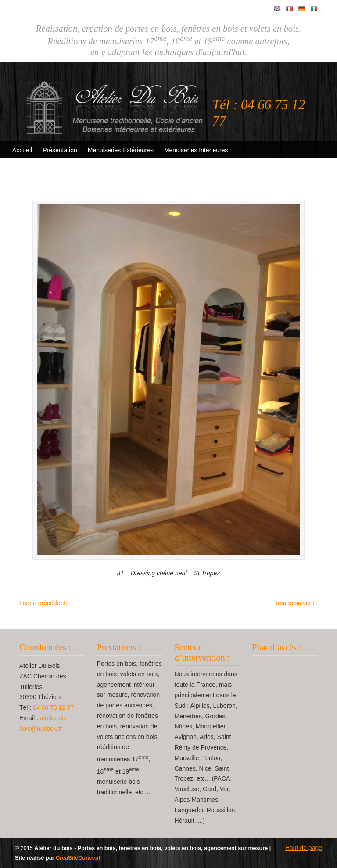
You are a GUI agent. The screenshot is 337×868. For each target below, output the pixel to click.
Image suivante (297, 603)
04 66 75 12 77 (53, 707)
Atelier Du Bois (116, 101)
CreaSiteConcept (78, 858)
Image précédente (44, 603)
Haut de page (304, 848)
